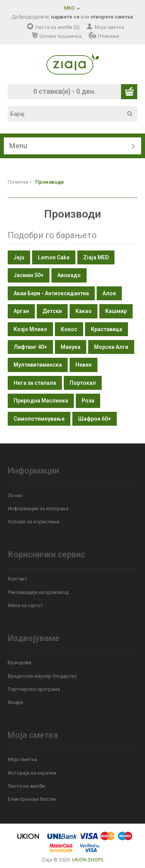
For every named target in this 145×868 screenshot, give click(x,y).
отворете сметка (112, 17)
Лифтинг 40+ (30, 347)
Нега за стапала (35, 383)
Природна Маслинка (41, 401)
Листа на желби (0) (57, 27)
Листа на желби (26, 786)
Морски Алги (111, 347)
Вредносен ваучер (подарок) (42, 676)
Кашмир (116, 311)
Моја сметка (109, 27)
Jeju (19, 257)
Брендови (20, 662)
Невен (84, 365)
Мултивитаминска (38, 365)
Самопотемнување (39, 419)
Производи (49, 182)
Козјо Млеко (30, 329)
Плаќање (108, 36)
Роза (88, 401)
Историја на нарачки (32, 773)
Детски (52, 311)
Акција (15, 702)
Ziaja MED (96, 257)
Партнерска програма (34, 689)
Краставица (107, 329)
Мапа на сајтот (25, 605)
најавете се (65, 17)
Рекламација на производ (38, 592)
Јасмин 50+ (29, 275)
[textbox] (75, 114)
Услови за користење (33, 522)
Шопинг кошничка (61, 36)
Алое (109, 293)
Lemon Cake (54, 257)
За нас (15, 495)
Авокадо (69, 275)
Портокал (83, 383)
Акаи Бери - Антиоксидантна (51, 293)
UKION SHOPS (88, 860)
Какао (84, 311)
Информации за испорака (38, 508)
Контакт (18, 579)
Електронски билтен (32, 799)
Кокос (69, 329)
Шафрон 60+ (95, 419)
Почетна (18, 182)
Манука (71, 347)
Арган (21, 311)
